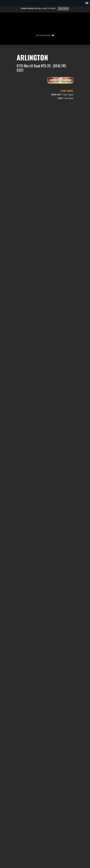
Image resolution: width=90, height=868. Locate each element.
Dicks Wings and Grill (45, 23)
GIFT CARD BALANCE (45, 35)
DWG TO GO (63, 9)
